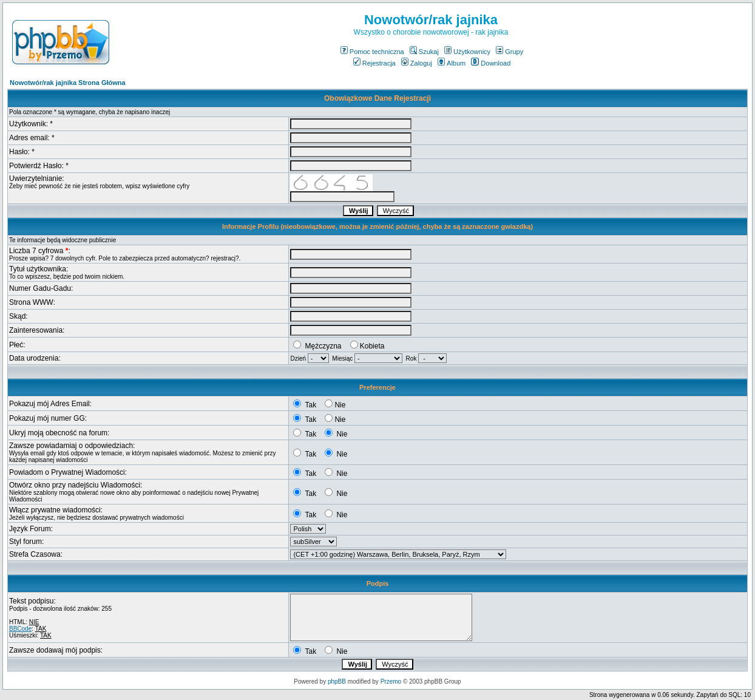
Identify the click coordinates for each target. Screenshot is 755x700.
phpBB (337, 681)
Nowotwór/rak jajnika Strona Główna (68, 83)
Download (491, 63)
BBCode (20, 629)
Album (452, 63)
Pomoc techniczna (372, 52)
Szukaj (424, 52)
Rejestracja (374, 63)
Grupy (510, 52)
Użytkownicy (467, 52)
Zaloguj (417, 63)
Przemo (391, 681)
